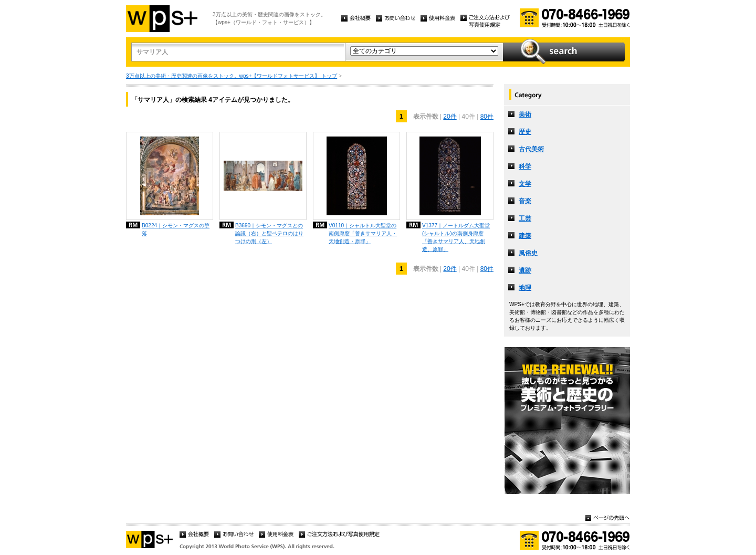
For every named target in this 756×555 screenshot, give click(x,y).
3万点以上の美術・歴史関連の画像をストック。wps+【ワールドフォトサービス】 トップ (232, 76)
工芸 (525, 218)
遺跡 (525, 270)
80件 (487, 117)
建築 (525, 236)
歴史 (525, 132)
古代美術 (531, 149)
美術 (525, 114)
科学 (525, 166)
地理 (525, 288)
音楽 (525, 201)
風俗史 (528, 253)
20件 (450, 117)
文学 (525, 184)
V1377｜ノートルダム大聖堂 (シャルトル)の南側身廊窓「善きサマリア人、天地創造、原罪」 (456, 237)
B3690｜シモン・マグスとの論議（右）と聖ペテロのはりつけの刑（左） (269, 233)
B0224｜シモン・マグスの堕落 (176, 229)
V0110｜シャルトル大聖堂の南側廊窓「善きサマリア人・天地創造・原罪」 (363, 233)
